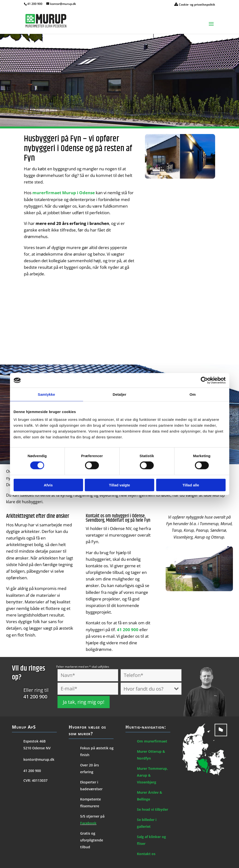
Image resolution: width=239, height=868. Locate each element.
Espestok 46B (34, 741)
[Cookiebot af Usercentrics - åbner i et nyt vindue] (204, 380)
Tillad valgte (119, 485)
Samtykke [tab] (46, 394)
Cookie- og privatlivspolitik (195, 5)
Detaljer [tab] (120, 394)
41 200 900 (35, 4)
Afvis (48, 485)
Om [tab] (193, 394)
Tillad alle (191, 485)
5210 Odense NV (37, 748)
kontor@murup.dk (39, 759)
